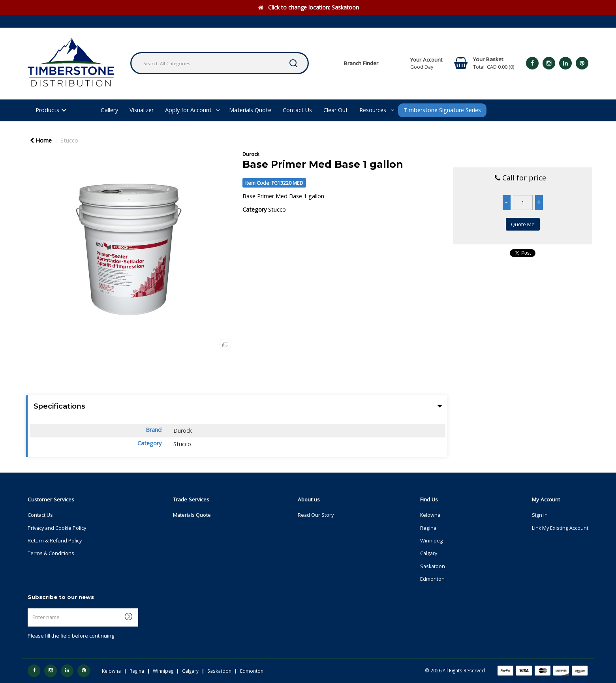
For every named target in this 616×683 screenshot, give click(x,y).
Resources (373, 110)
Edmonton (432, 579)
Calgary (429, 553)
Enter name (30, 608)
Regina (428, 528)
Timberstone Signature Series (442, 110)
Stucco (69, 140)
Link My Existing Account (560, 528)
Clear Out (336, 110)
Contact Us (297, 110)
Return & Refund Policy (55, 541)
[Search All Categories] (220, 63)
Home (41, 140)
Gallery (109, 110)
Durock (251, 154)
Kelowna (430, 515)
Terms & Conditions (51, 553)
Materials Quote (250, 110)
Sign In (540, 515)
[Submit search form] (293, 63)
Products (47, 110)
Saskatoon (433, 566)
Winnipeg (431, 541)
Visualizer (142, 110)
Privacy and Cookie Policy (57, 528)
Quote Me (523, 224)
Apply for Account (188, 110)
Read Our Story (316, 515)
